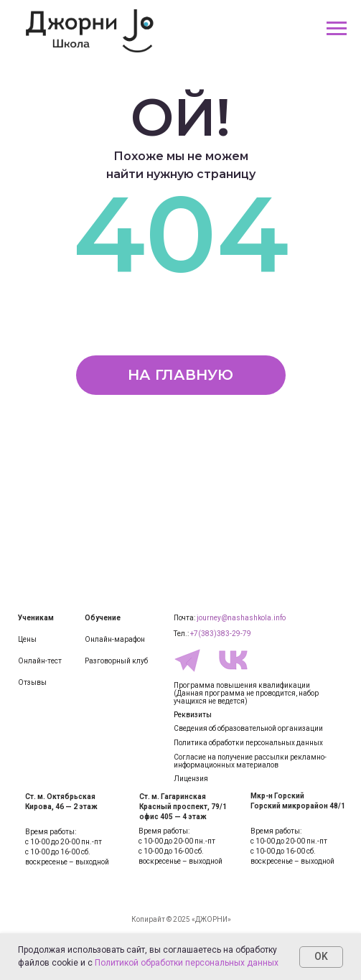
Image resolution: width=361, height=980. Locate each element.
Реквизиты (193, 715)
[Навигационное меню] (337, 29)
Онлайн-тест (40, 661)
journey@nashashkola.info (241, 618)
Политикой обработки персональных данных (187, 963)
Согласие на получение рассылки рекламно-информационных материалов (250, 761)
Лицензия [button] (191, 779)
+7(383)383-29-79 (221, 634)
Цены (27, 639)
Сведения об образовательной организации (248, 728)
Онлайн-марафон (115, 639)
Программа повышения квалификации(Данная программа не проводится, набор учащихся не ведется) (246, 693)
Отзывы (32, 682)
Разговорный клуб (116, 661)
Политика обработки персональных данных (248, 743)
